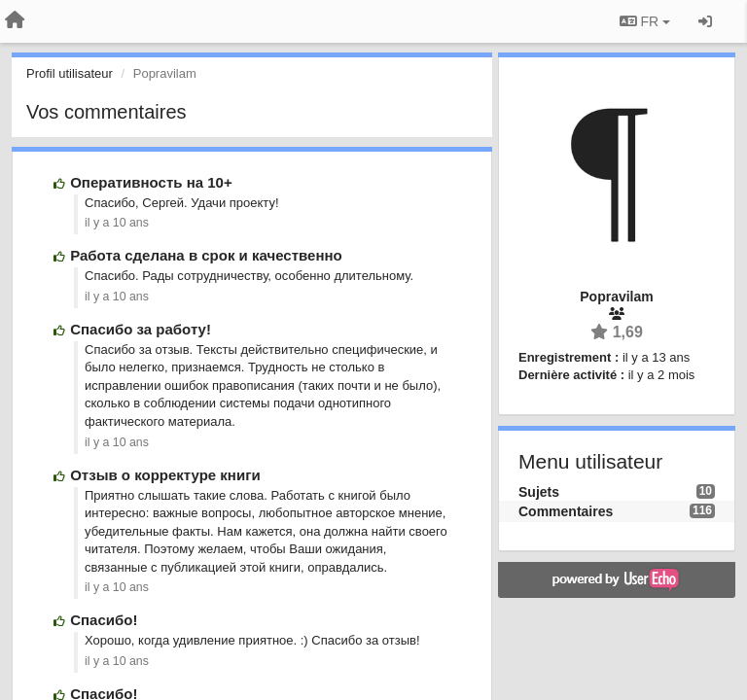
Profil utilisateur (70, 73)
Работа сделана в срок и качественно (206, 255)
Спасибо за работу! (141, 329)
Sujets (539, 492)
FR (645, 21)
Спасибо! (104, 620)
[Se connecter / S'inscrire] (705, 21)
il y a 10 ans (117, 223)
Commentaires (566, 511)
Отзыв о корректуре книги (165, 475)
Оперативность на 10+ (151, 182)
